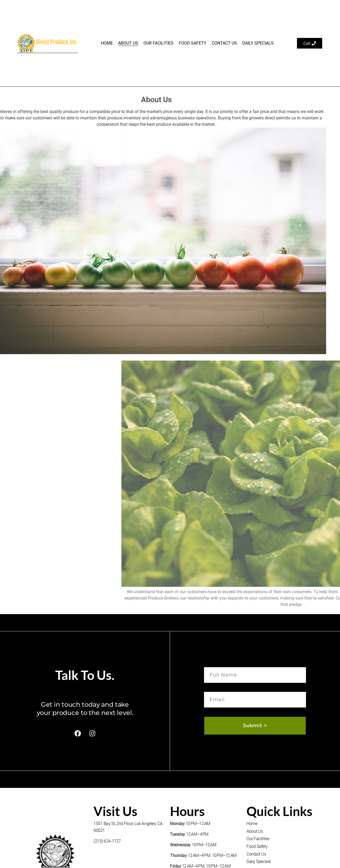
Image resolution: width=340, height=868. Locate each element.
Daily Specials (258, 43)
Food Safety (193, 43)
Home (107, 43)
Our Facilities (158, 43)
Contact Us (224, 43)
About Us (128, 43)
